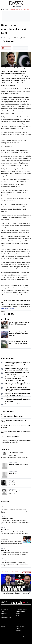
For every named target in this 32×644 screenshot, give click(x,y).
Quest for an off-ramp (16, 452)
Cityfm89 (3, 636)
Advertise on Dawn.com (22, 610)
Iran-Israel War (25, 9)
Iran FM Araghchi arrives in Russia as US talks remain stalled (16, 432)
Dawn (17, 621)
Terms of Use (4, 614)
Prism (17, 623)
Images (18, 625)
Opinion (5, 449)
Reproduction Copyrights (22, 608)
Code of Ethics (4, 610)
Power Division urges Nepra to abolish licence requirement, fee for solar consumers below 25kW (18, 389)
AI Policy (3, 612)
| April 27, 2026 (16, 6)
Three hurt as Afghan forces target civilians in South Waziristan (15, 427)
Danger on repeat (6, 550)
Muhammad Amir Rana (14, 494)
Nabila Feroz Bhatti (13, 467)
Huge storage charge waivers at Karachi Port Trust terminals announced (20, 334)
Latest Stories (7, 411)
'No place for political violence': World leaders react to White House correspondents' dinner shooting (16, 379)
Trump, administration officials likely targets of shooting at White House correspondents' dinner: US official (18, 364)
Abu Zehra (11, 476)
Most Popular (7, 358)
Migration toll (5, 530)
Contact (3, 606)
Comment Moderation (6, 618)
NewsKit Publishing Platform (22, 636)
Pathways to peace (6, 507)
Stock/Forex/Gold (5, 623)
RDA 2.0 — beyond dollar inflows (10, 437)
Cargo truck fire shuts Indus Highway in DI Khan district (18, 342)
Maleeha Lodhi (12, 455)
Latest (7, 9)
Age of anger (13, 482)
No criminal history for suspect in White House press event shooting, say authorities (16, 441)
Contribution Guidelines (7, 608)
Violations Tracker (15, 9)
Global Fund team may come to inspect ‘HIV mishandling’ (19, 323)
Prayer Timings (4, 621)
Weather (3, 625)
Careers (18, 614)
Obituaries (19, 616)
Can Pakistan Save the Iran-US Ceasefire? (16, 593)
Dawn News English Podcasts (10, 572)
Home (3, 9)
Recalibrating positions (16, 491)
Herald (2, 638)
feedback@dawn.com (7, 309)
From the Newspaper (6, 38)
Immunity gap (5, 539)
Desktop (3, 627)
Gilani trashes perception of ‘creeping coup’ (15, 29)
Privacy (3, 616)
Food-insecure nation (7, 518)
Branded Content (20, 612)
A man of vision (13, 473)
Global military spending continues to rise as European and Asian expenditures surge (13, 416)
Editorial (5, 501)
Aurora (18, 629)
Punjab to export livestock (12, 404)
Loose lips (4, 560)
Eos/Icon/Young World (6, 634)
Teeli (2, 640)
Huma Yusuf (12, 485)
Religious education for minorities (19, 464)
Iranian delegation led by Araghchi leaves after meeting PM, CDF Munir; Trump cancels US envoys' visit (18, 400)
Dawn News (19, 631)
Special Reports (20, 627)
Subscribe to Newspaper (22, 606)
